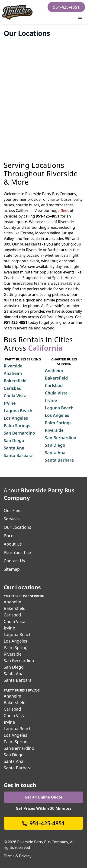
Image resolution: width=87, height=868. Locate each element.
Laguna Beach (18, 634)
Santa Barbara (18, 680)
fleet (65, 211)
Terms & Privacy (18, 856)
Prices (10, 536)
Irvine (9, 628)
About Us (13, 544)
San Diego (14, 667)
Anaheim (12, 602)
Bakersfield (15, 608)
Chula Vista (15, 621)
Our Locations (17, 527)
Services (12, 519)
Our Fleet (13, 510)
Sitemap (12, 569)
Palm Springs (17, 647)
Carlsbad (12, 615)
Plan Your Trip (17, 552)
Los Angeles (15, 641)
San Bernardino (19, 661)
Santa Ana (14, 674)
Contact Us (14, 561)
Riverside (13, 654)
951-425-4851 (66, 7)
